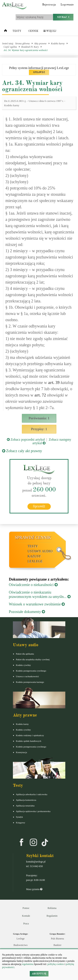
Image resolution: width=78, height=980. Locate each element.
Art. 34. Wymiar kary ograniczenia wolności (26, 50)
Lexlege (20, 939)
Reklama (52, 908)
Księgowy (21, 823)
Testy (17, 31)
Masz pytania (34, 889)
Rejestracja (49, 5)
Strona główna (22, 43)
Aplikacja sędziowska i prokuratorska (33, 811)
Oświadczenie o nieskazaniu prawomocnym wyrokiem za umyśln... (40, 594)
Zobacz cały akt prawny (22, 451)
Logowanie (67, 5)
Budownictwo (20, 945)
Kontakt (26, 916)
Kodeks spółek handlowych (29, 741)
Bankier (57, 945)
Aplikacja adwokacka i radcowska (32, 794)
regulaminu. (28, 964)
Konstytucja (22, 752)
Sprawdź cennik (33, 537)
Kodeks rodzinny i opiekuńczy (30, 735)
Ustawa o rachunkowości (28, 676)
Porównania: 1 (39, 418)
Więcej (50, 31)
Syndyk (20, 817)
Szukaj (63, 17)
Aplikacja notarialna (25, 806)
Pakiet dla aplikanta (25, 654)
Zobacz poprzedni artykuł (26, 439)
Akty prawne (40, 43)
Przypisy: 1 (39, 429)
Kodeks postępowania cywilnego (31, 671)
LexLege (35, 561)
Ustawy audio (40, 551)
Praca (26, 924)
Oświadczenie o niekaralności (33, 585)
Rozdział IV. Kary (30, 47)
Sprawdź (39, 506)
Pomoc (26, 908)
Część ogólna (10, 47)
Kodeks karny (58, 43)
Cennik (33, 31)
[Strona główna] (6, 32)
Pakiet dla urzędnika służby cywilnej (33, 659)
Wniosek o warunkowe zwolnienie (37, 604)
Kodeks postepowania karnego (30, 682)
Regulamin (52, 916)
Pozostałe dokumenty (27, 612)
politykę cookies (56, 964)
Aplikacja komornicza (26, 800)
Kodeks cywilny (24, 665)
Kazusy (34, 556)
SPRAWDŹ (39, 72)
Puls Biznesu (57, 939)
